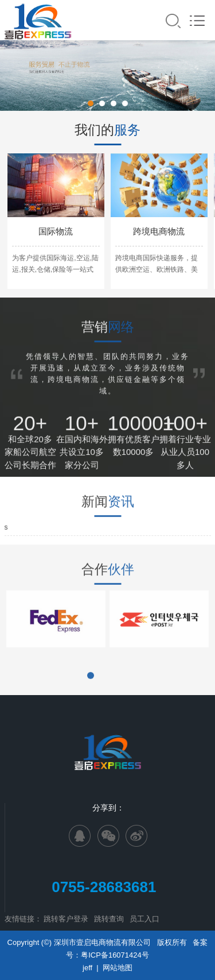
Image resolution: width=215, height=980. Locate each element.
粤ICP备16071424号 (115, 955)
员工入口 (144, 919)
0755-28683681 (108, 887)
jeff (87, 968)
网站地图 (118, 968)
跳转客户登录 (66, 919)
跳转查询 (109, 919)
